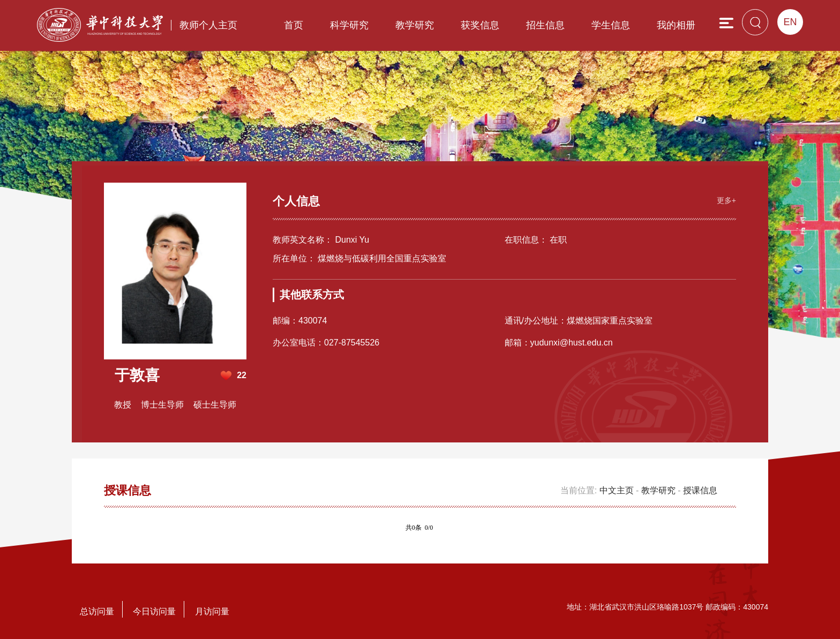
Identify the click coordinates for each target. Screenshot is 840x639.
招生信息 (545, 25)
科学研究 (349, 25)
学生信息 (611, 25)
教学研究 (415, 25)
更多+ (726, 200)
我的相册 (676, 25)
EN (790, 22)
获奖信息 (480, 25)
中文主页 (617, 490)
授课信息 (700, 490)
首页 (294, 25)
